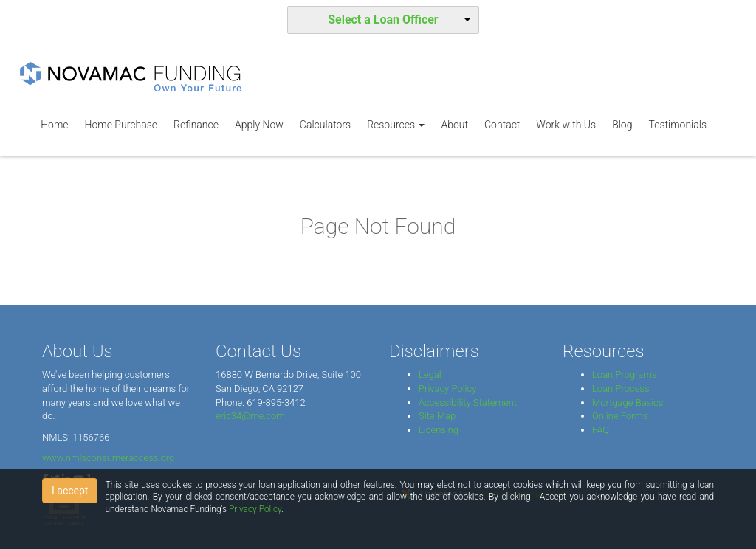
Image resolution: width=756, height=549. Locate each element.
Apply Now (259, 125)
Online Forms (620, 416)
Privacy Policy (447, 389)
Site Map (437, 416)
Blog (622, 125)
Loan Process (621, 389)
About (454, 125)
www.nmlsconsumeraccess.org (108, 458)
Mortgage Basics (628, 403)
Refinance (196, 125)
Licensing (439, 430)
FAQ (601, 430)
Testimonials (677, 125)
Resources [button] (396, 125)
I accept (70, 491)
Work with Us (566, 125)
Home (54, 125)
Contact (502, 125)
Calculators (325, 125)
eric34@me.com (250, 416)
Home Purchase (121, 125)
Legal (430, 374)
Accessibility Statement (468, 403)
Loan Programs (624, 374)
